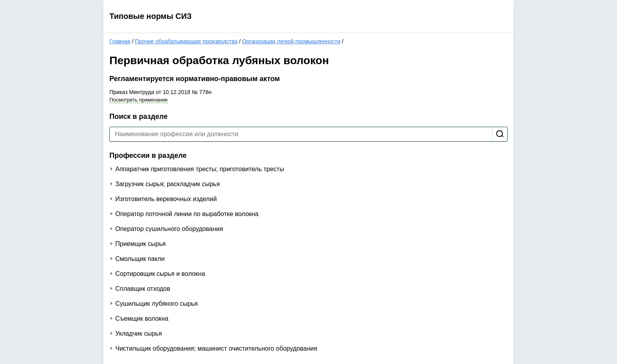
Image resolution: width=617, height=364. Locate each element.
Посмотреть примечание (139, 100)
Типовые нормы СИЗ (151, 16)
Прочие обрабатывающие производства (186, 41)
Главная (120, 41)
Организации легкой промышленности (291, 41)
